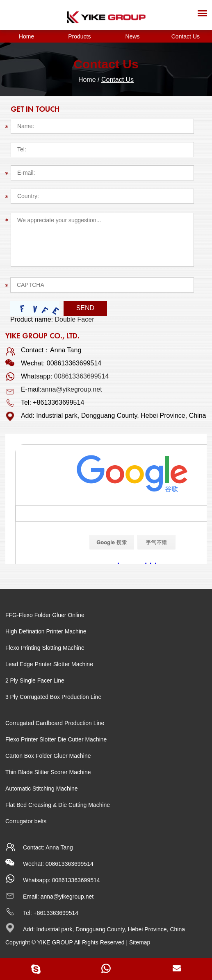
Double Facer (74, 319)
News (133, 36)
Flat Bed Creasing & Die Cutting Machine (58, 805)
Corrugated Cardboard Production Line (55, 723)
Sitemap (140, 942)
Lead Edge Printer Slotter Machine (49, 664)
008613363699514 (81, 376)
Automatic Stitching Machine (42, 789)
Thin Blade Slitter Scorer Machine (48, 772)
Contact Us (186, 36)
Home (26, 36)
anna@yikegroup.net (72, 389)
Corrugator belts (26, 821)
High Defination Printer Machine (46, 631)
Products (79, 36)
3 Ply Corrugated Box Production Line (53, 697)
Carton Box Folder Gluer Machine (48, 756)
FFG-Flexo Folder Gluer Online (45, 615)
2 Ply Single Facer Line (35, 680)
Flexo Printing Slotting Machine (45, 648)
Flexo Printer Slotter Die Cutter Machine (56, 739)
